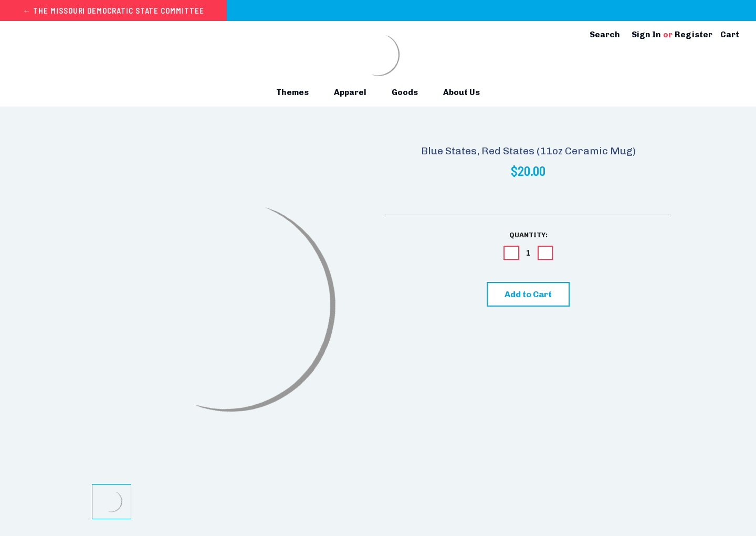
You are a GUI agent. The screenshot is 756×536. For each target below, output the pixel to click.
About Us (461, 92)
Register (694, 34)
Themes (297, 92)
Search (605, 34)
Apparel (354, 92)
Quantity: (528, 235)
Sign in (646, 34)
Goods (409, 92)
